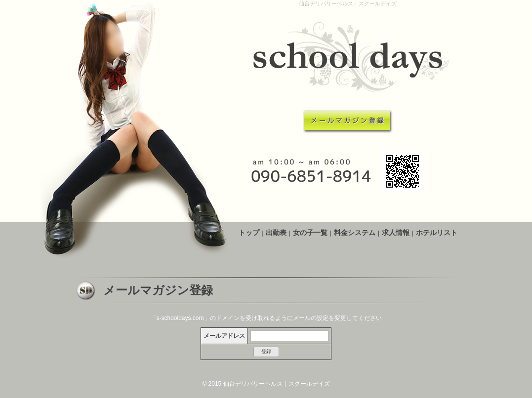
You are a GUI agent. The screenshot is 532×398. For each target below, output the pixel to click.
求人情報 (396, 233)
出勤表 (276, 233)
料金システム (355, 233)
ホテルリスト (437, 233)
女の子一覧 (310, 233)
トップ (249, 233)
